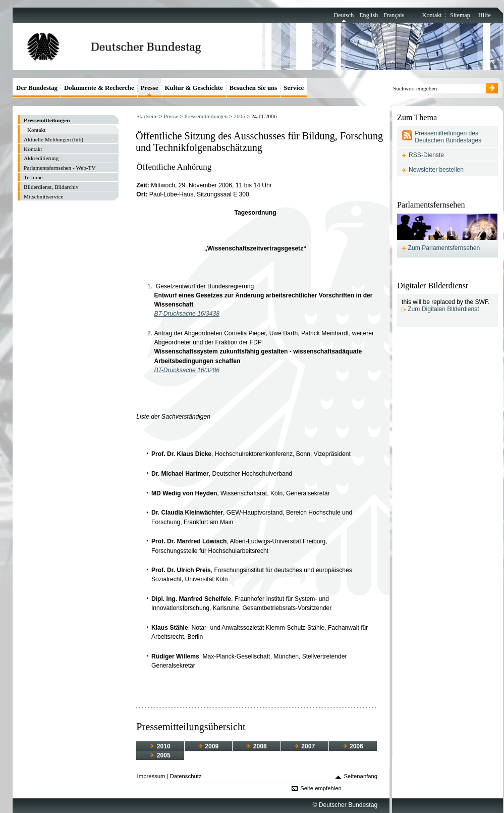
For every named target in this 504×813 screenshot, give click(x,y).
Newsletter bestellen (436, 170)
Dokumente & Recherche (99, 88)
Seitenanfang (361, 776)
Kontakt (432, 15)
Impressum (151, 776)
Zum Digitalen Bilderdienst (443, 309)
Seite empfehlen (321, 788)
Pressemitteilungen (206, 116)
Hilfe (485, 15)
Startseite (147, 116)
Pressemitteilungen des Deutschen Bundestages (448, 137)
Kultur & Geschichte (193, 88)
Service (294, 88)
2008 (256, 746)
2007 (305, 746)
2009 (208, 746)
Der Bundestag (37, 88)
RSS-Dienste (426, 155)
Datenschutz (186, 776)
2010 (160, 746)
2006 (239, 116)
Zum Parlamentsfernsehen (444, 248)
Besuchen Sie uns (254, 88)
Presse (171, 116)
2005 (160, 755)
